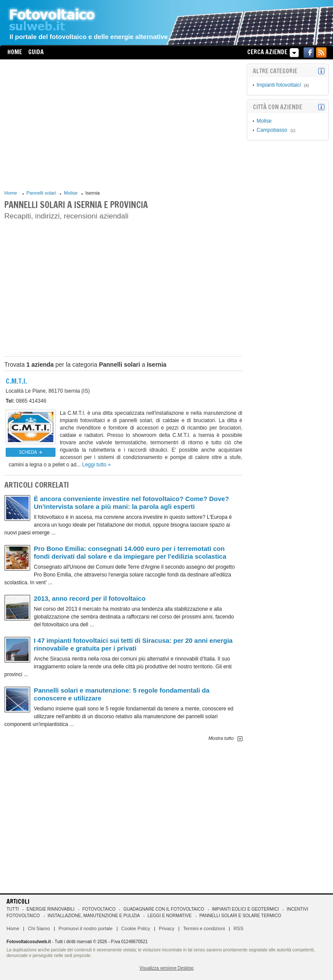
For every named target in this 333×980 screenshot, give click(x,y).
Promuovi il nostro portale (86, 928)
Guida (36, 52)
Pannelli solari (41, 193)
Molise (71, 193)
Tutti (13, 909)
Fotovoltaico (99, 909)
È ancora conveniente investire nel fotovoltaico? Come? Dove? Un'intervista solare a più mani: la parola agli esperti (131, 503)
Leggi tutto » (96, 465)
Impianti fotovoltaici (279, 85)
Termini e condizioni (204, 928)
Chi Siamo (39, 928)
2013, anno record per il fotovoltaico (90, 598)
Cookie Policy (136, 928)
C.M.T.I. (16, 381)
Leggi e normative (170, 916)
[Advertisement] (123, 124)
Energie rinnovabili (50, 909)
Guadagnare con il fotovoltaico (163, 909)
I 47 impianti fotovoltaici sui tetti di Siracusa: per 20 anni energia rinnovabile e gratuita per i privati (133, 644)
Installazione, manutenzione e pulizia (94, 916)
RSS (239, 928)
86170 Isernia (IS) (48, 391)
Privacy (166, 928)
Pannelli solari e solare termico (240, 916)
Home (15, 52)
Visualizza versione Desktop (167, 968)
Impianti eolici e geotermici (245, 909)
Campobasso (272, 130)
